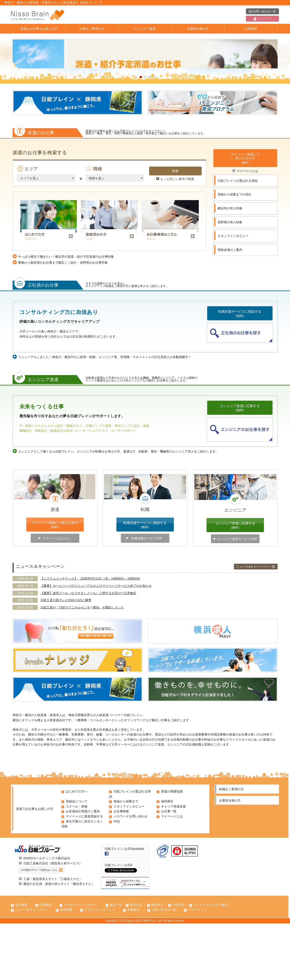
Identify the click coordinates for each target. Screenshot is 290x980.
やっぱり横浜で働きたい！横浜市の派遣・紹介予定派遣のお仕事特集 (66, 313)
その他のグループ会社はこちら (39, 926)
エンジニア (235, 567)
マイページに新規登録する (84, 873)
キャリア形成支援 (173, 863)
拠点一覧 (116, 961)
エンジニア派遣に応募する (240, 465)
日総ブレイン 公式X (118, 922)
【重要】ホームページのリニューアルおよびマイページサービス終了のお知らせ (96, 642)
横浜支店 (136, 961)
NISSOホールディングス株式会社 (47, 915)
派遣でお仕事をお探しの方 (35, 865)
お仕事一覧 (169, 868)
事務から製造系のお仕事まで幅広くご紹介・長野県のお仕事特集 (63, 319)
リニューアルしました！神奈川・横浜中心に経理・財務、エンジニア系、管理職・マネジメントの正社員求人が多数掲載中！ (105, 413)
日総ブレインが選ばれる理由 (238, 237)
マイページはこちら (57, 595)
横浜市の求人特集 (230, 265)
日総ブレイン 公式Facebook (124, 905)
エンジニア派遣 (145, 29)
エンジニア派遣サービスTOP (237, 595)
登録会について (77, 858)
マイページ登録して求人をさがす (245, 215)
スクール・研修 (77, 863)
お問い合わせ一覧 (262, 11)
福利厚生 (167, 858)
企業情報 (251, 29)
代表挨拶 (45, 961)
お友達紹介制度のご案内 (83, 868)
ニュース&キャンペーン (31, 966)
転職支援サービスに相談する (240, 370)
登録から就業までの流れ (235, 251)
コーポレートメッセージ (81, 961)
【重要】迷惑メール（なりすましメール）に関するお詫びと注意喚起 (88, 650)
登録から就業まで (126, 858)
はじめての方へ (77, 848)
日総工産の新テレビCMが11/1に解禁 (66, 657)
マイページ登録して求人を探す (55, 582)
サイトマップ (197, 966)
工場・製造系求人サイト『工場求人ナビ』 (53, 935)
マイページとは (245, 227)
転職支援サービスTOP (147, 595)
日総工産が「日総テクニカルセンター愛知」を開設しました (82, 664)
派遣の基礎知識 (172, 848)
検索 (175, 227)
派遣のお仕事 (35, 188)
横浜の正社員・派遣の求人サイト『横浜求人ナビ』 (59, 940)
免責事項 (133, 966)
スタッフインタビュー (233, 292)
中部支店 (178, 961)
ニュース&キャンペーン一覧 (256, 623)
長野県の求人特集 (230, 279)
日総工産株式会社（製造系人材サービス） (53, 920)
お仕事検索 (121, 868)
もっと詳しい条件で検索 (175, 235)
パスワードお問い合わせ (131, 873)
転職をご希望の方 (92, 29)
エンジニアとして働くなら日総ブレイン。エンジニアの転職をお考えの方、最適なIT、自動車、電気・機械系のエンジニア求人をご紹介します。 (118, 508)
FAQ (117, 878)
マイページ (262, 19)
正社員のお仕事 (38, 341)
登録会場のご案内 (230, 306)
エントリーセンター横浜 (210, 961)
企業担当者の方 (198, 29)
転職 (145, 566)
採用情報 (66, 966)
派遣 (55, 566)
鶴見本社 (157, 961)
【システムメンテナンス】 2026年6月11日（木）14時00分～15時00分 (90, 635)
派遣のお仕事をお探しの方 (39, 29)
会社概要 (21, 961)
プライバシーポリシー (100, 966)
